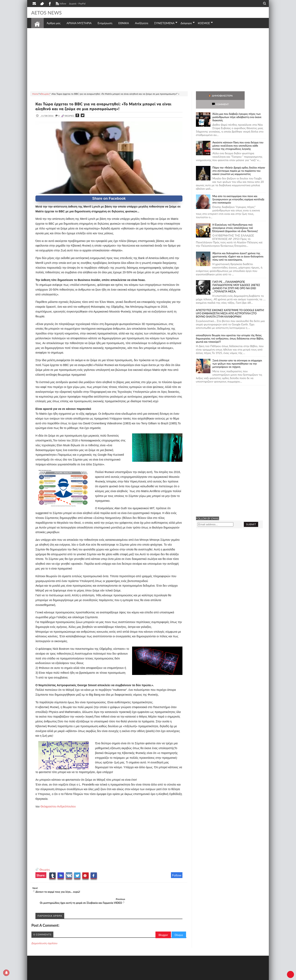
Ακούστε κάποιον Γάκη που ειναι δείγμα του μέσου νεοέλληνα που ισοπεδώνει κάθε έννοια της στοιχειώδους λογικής (238, 137)
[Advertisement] (148, 59)
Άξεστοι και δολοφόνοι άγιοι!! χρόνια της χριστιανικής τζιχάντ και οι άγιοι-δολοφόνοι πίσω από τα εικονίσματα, (238, 248)
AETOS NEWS (48, 12)
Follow (177, 875)
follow (61, 4)
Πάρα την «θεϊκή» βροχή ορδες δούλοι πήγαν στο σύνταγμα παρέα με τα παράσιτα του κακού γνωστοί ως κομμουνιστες (239, 162)
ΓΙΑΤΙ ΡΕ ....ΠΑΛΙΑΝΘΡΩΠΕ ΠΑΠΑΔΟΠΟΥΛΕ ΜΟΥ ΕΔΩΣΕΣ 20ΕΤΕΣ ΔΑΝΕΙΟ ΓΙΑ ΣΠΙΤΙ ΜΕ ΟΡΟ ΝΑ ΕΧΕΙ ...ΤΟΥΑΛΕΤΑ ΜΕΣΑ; (236, 278)
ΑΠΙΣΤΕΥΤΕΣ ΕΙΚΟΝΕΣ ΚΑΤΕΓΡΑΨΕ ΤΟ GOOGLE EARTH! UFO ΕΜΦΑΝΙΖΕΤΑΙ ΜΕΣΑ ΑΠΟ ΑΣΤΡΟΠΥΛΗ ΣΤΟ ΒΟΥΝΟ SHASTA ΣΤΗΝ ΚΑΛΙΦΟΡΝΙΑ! (230, 305)
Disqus (179, 927)
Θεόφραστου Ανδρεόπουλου (58, 806)
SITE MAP (88, 976)
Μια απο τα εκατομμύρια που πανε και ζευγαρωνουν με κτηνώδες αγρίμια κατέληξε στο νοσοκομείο (238, 191)
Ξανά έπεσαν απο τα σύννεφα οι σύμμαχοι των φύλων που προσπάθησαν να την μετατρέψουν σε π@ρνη (237, 355)
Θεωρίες (45, 869)
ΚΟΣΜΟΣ (204, 23)
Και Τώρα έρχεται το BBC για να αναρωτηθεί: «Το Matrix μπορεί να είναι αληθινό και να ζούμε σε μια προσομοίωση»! (108, 106)
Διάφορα (186, 23)
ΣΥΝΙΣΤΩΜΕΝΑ (164, 23)
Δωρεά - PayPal (77, 4)
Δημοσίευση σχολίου (44, 935)
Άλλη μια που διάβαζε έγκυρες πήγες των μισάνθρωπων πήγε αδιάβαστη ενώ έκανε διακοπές (237, 108)
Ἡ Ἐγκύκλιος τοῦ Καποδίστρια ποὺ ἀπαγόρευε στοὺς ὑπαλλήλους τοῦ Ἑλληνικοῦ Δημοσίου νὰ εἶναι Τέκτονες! (235, 219)
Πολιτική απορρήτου (107, 976)
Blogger (163, 927)
